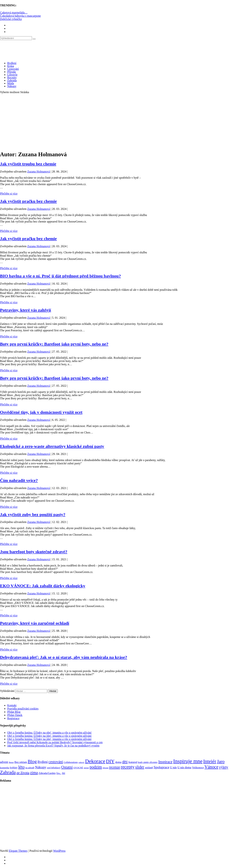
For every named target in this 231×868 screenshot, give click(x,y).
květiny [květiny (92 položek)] (14, 768)
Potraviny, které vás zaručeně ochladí (35, 623)
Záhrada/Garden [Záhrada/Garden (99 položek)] (47, 773)
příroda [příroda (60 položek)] (105, 768)
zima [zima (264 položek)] (34, 773)
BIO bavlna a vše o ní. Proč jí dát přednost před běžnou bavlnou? (60, 276)
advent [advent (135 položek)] (4, 762)
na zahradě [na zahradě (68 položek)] (30, 768)
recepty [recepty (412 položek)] (128, 767)
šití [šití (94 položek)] (63, 773)
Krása (11, 66)
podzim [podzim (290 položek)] (96, 767)
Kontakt (12, 705)
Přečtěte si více (9, 194)
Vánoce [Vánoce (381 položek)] (211, 767)
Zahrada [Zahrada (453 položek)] (8, 772)
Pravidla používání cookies (23, 709)
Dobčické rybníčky (11, 19)
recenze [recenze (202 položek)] (115, 767)
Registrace (13, 718)
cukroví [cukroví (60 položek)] (81, 762)
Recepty (12, 78)
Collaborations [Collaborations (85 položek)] (71, 762)
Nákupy (12, 86)
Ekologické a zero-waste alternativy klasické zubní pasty (52, 446)
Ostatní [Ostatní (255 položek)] (67, 767)
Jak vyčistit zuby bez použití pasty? (33, 514)
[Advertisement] (115, 122)
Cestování (13, 69)
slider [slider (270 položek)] (140, 767)
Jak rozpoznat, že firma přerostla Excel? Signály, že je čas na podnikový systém (53, 746)
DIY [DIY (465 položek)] (110, 761)
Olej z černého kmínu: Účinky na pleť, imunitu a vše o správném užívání (49, 733)
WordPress (59, 851)
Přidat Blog (14, 712)
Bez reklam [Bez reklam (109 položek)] (21, 762)
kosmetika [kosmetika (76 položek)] (5, 768)
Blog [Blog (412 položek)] (32, 761)
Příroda (11, 72)
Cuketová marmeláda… (14, 13)
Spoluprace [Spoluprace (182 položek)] (161, 767)
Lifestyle (12, 75)
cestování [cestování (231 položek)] (56, 762)
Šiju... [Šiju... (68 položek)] (59, 773)
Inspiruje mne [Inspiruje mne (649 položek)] (188, 761)
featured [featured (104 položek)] (133, 762)
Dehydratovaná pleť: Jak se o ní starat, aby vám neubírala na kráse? (64, 657)
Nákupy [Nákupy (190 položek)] (41, 767)
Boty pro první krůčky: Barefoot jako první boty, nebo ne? (54, 344)
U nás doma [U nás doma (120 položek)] (184, 767)
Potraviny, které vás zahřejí (26, 310)
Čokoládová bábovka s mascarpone (20, 16)
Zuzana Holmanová (39, 172)
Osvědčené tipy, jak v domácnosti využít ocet (41, 412)
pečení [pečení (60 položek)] (86, 768)
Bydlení (12, 63)
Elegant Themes (18, 851)
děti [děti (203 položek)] (125, 762)
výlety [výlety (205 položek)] (224, 767)
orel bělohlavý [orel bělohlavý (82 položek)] (54, 768)
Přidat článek (15, 715)
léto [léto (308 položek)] (21, 767)
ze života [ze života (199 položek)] (23, 773)
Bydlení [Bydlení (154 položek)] (43, 762)
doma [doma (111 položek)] (118, 762)
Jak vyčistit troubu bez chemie (28, 164)
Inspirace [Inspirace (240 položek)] (165, 762)
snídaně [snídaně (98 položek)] (149, 767)
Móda (11, 83)
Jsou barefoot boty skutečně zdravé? (34, 552)
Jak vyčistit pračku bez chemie (28, 201)
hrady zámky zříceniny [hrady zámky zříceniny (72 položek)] (148, 762)
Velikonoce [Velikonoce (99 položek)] (198, 767)
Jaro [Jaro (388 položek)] (221, 761)
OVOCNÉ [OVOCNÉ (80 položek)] (78, 768)
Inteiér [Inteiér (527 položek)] (210, 761)
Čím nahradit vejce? (19, 480)
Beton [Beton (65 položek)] (11, 762)
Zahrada (12, 80)
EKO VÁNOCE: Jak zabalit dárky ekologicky (43, 586)
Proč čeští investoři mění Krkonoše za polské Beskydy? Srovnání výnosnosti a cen (55, 742)
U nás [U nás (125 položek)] (173, 767)
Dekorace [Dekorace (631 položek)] (95, 761)
